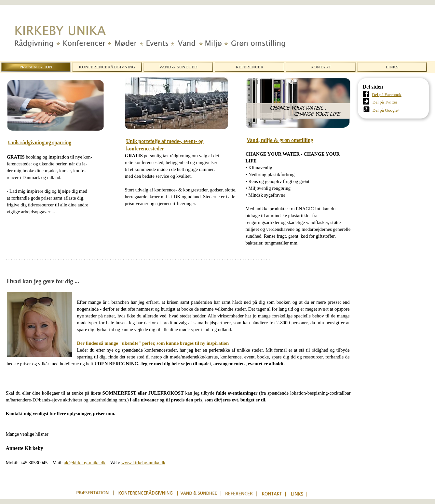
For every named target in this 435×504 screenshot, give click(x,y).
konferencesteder (145, 149)
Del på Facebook (387, 95)
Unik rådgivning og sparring (40, 142)
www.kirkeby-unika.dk (143, 463)
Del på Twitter (385, 102)
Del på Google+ (386, 110)
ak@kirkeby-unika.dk (85, 463)
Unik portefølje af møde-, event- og (165, 141)
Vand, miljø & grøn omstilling (280, 140)
